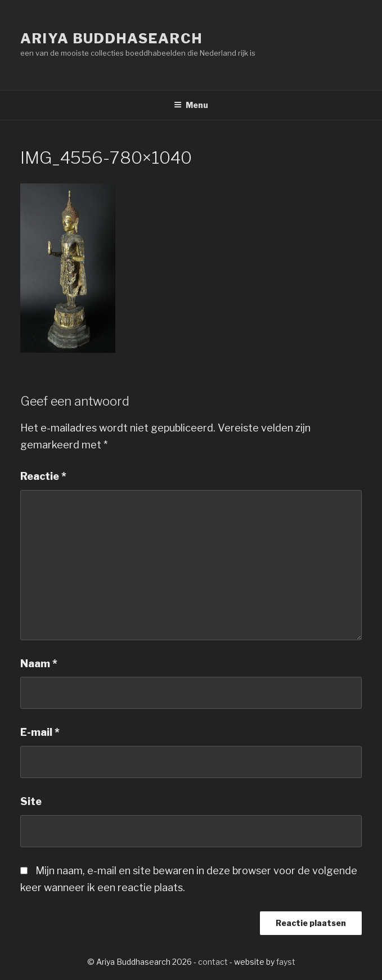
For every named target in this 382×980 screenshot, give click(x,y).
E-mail (40, 732)
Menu (191, 105)
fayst (286, 962)
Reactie (43, 476)
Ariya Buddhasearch (111, 39)
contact (213, 962)
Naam (39, 664)
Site (31, 801)
